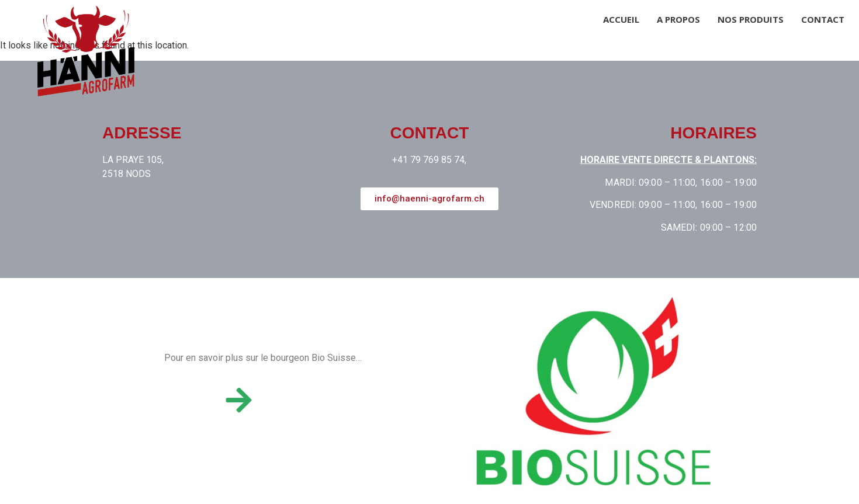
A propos (678, 19)
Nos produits (751, 19)
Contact (823, 19)
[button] (430, 199)
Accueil (621, 19)
